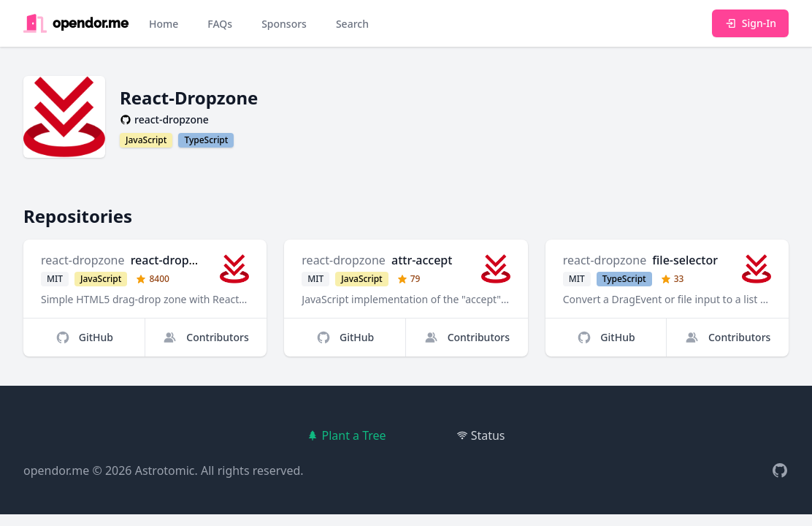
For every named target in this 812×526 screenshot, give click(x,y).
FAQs (220, 24)
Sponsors (284, 24)
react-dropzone (83, 260)
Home (164, 24)
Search (352, 24)
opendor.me (56, 470)
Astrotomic (165, 470)
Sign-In (750, 23)
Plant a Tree (346, 435)
